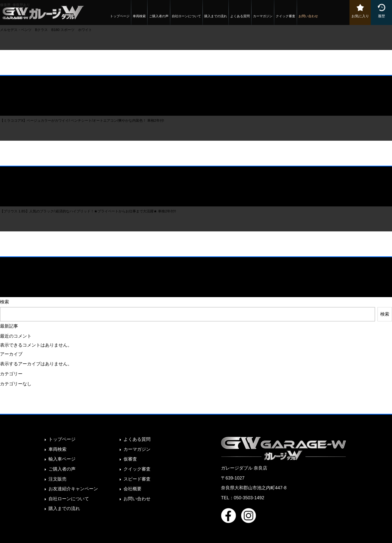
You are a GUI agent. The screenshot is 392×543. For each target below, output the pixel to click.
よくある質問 (240, 16)
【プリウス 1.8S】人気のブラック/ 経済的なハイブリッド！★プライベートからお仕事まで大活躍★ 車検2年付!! (88, 211)
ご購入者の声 (159, 16)
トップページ (120, 16)
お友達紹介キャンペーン (73, 489)
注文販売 (57, 479)
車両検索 (139, 16)
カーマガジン (263, 16)
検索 (4, 302)
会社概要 (132, 489)
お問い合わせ (308, 16)
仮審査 (130, 459)
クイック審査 (285, 16)
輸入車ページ (62, 459)
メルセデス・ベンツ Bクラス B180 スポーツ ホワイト (46, 30)
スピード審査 (137, 479)
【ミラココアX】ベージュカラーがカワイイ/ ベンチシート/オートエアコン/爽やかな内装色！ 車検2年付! (82, 120)
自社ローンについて (186, 16)
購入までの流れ (216, 16)
